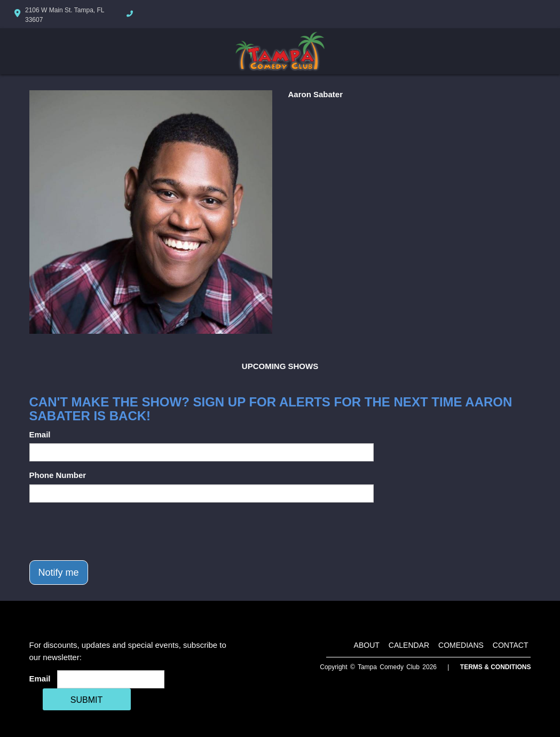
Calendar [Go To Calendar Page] (409, 645)
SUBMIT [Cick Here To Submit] (86, 700)
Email (40, 434)
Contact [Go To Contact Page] (511, 645)
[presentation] (111, 531)
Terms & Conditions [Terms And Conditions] (496, 667)
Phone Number (58, 475)
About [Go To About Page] (367, 645)
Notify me (59, 573)
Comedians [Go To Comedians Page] (461, 645)
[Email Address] (111, 679)
